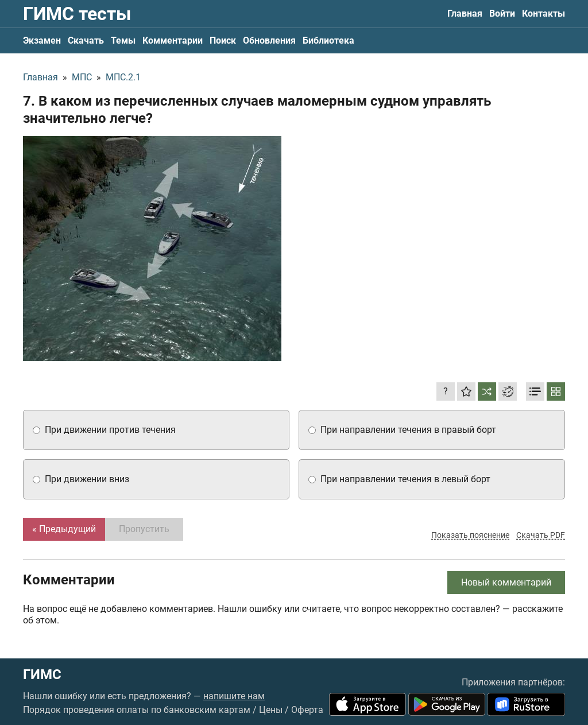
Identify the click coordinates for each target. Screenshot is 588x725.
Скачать (86, 40)
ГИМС (42, 674)
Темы (123, 40)
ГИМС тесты (77, 14)
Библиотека (328, 40)
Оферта (307, 710)
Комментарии (173, 40)
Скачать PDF (541, 535)
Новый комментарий (506, 582)
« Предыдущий (64, 529)
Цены (271, 710)
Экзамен (42, 40)
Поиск (223, 40)
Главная (465, 13)
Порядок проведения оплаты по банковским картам (137, 710)
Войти (502, 13)
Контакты (543, 13)
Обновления (269, 40)
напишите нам (234, 696)
